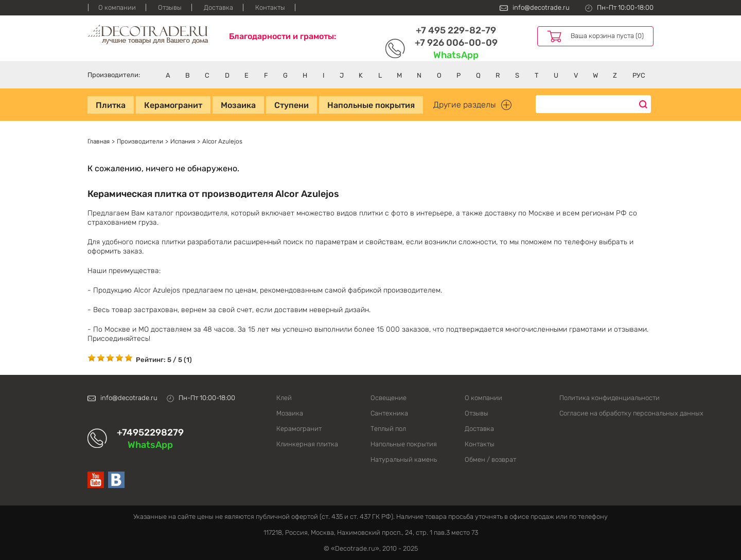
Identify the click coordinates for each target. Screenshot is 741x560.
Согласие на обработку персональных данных (606, 413)
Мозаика (238, 105)
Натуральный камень (404, 459)
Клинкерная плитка (307, 444)
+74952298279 (150, 432)
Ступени (292, 105)
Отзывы (170, 7)
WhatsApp (456, 55)
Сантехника (389, 413)
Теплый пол (388, 429)
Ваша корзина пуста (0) (607, 36)
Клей (284, 398)
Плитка (111, 105)
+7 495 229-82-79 (456, 30)
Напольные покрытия (371, 105)
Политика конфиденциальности (606, 398)
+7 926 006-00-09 (456, 43)
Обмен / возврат (490, 459)
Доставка (218, 7)
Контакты (270, 7)
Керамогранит (173, 105)
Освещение (389, 398)
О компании (117, 7)
